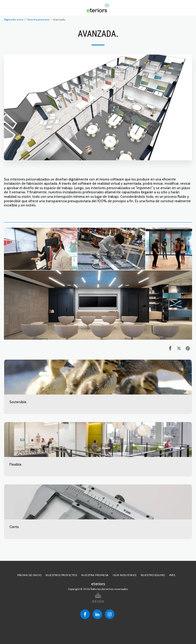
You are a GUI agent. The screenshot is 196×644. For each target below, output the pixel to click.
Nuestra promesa (38, 20)
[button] (6, 8)
